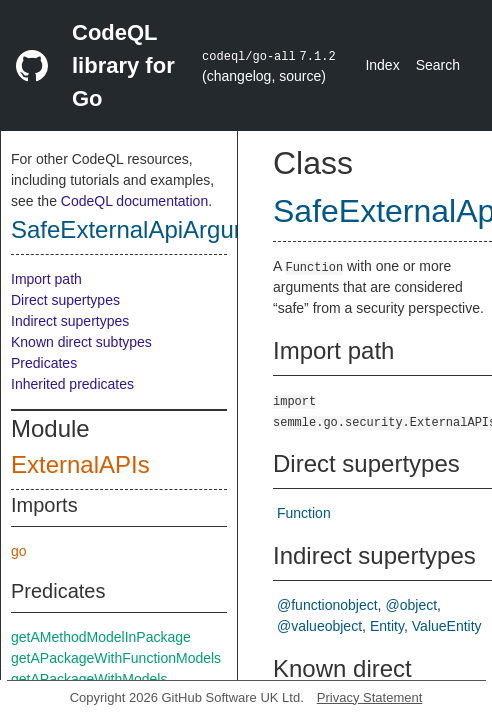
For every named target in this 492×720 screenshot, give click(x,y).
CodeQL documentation (134, 201)
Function (304, 513)
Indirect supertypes (70, 321)
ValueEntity (447, 626)
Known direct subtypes (81, 342)
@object (412, 605)
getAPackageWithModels (89, 679)
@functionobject (327, 605)
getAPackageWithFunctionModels (116, 658)
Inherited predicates (72, 384)
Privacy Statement (370, 697)
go (19, 551)
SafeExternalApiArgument (149, 229)
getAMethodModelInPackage (101, 637)
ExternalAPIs (80, 464)
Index (382, 65)
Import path (46, 279)
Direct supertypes (65, 300)
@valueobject (319, 626)
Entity (387, 626)
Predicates (44, 363)
